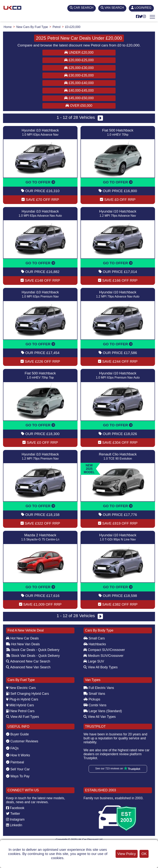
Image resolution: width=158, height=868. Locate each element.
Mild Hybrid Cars (20, 705)
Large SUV (94, 661)
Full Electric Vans (99, 688)
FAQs (12, 748)
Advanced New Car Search (28, 661)
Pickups (92, 699)
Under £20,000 (79, 53)
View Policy (127, 854)
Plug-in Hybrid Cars (22, 699)
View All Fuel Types (23, 717)
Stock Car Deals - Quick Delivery (33, 650)
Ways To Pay (18, 776)
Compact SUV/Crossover (104, 650)
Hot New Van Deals (23, 644)
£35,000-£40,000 (79, 83)
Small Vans (94, 694)
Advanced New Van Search (28, 667)
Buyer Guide (17, 734)
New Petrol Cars (20, 711)
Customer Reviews (22, 741)
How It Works (18, 755)
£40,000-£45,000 (79, 90)
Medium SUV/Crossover (104, 656)
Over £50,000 (79, 106)
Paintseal (15, 762)
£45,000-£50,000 (79, 98)
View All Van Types (100, 717)
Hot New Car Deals (22, 638)
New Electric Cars (21, 688)
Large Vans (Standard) (103, 711)
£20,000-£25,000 (79, 60)
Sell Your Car (18, 769)
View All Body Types (101, 667)
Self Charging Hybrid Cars (27, 694)
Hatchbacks (95, 644)
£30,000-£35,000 (79, 75)
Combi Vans (95, 705)
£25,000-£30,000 (79, 68)
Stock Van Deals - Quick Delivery (33, 656)
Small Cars (94, 638)
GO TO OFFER (40, 182)
